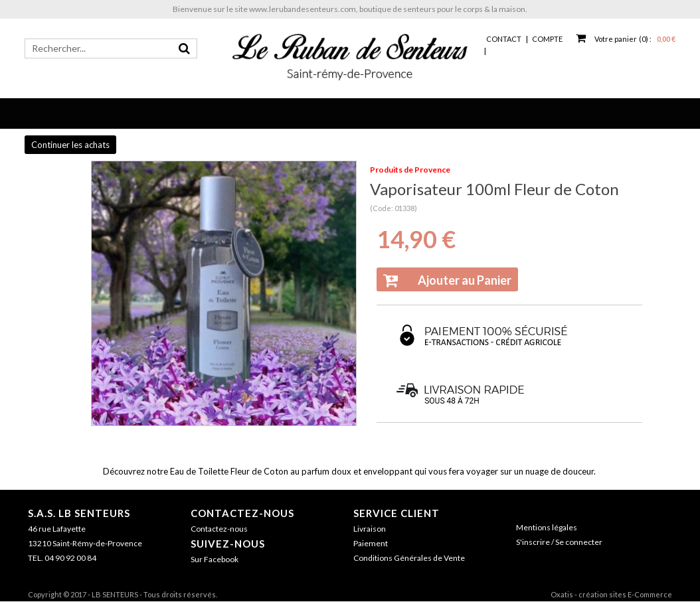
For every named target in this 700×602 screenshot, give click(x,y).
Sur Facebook (215, 559)
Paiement (371, 543)
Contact (504, 39)
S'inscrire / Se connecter (559, 542)
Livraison (370, 529)
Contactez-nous (242, 513)
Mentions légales (547, 527)
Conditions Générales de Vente (409, 558)
